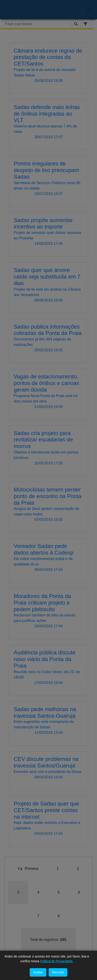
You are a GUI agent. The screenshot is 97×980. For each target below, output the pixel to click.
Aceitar (38, 972)
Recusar (58, 972)
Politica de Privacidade (56, 961)
